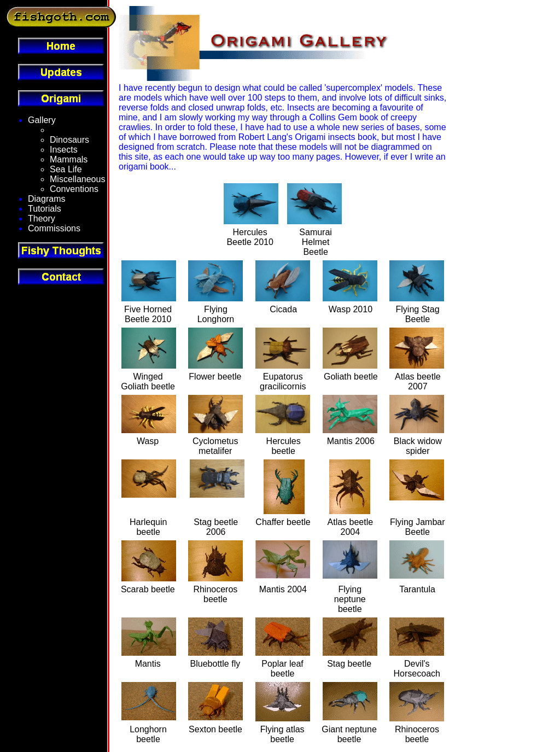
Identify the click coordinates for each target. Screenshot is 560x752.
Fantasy (65, 130)
